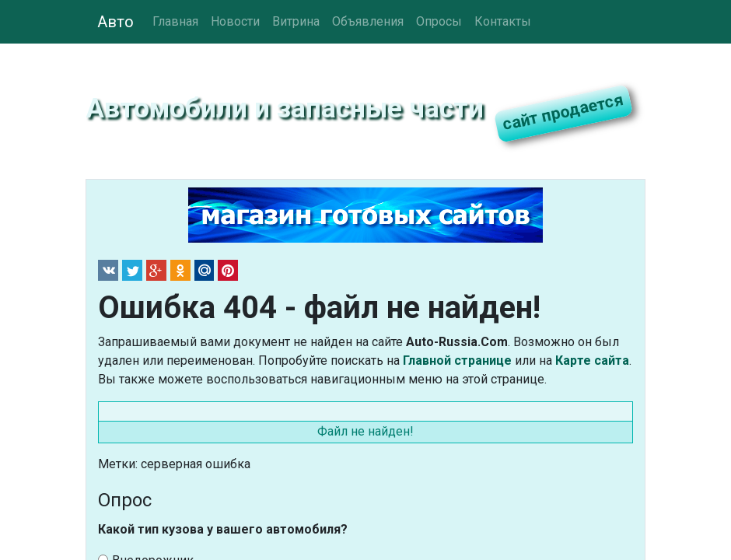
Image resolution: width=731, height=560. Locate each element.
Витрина (296, 21)
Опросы (439, 21)
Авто (115, 22)
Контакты (503, 21)
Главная (175, 21)
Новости (235, 21)
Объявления (368, 21)
